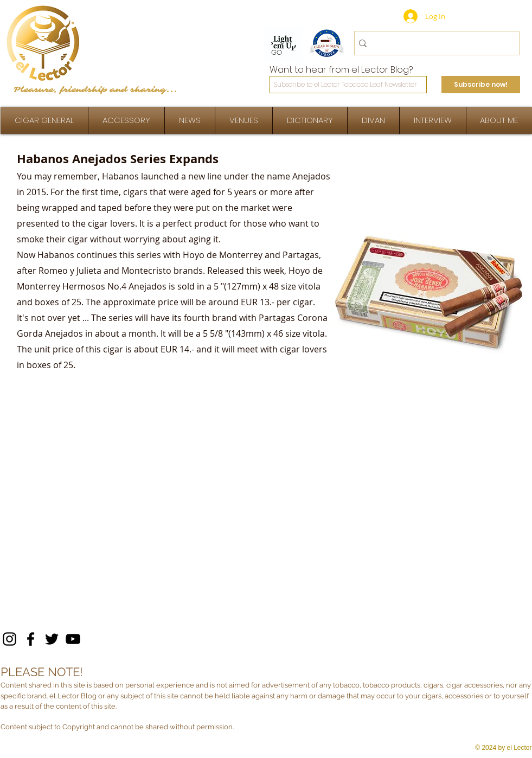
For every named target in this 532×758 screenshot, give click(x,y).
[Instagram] (9, 639)
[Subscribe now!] (481, 85)
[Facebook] (31, 639)
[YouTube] (73, 639)
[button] (433, 120)
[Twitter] (52, 639)
